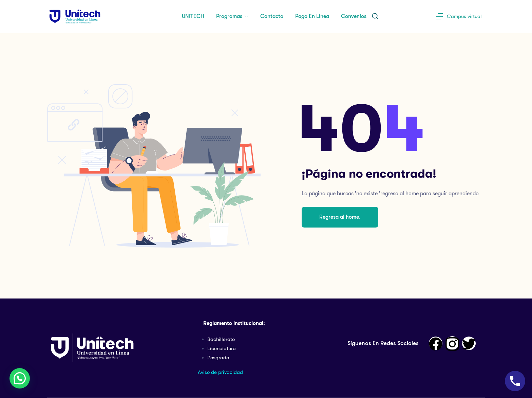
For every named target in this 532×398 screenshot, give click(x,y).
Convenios (354, 16)
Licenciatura (222, 348)
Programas (230, 16)
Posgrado (218, 358)
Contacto (272, 16)
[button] (20, 378)
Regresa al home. (340, 217)
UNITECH (193, 16)
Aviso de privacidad (220, 372)
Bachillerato (221, 339)
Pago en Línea (312, 16)
